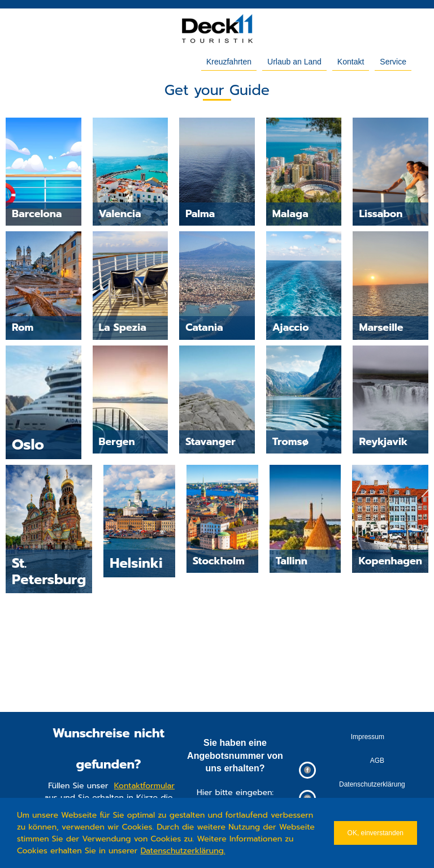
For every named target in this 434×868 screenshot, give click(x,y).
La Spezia (123, 327)
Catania (204, 327)
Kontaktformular (144, 786)
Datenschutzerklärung (182, 851)
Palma (200, 214)
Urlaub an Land (294, 62)
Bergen (117, 442)
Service (393, 62)
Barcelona (37, 214)
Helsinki (136, 563)
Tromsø (290, 442)
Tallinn (292, 561)
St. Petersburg (49, 571)
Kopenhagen (390, 561)
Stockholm (219, 561)
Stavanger (211, 442)
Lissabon (381, 214)
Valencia (120, 214)
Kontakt (351, 62)
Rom (23, 327)
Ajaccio (291, 327)
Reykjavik (383, 442)
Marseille (381, 327)
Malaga (290, 214)
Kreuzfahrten (229, 62)
